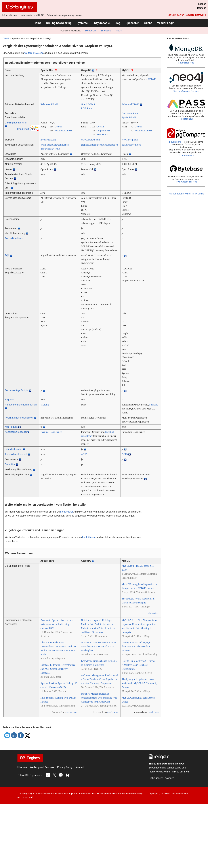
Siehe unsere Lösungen (161, 778)
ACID (84, 454)
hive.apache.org (48, 140)
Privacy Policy (65, 767)
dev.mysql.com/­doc (131, 145)
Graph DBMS (88, 104)
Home (38, 23)
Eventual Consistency (51, 432)
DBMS (6, 39)
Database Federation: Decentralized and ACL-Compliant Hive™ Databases (58, 669)
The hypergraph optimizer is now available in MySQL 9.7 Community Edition (140, 683)
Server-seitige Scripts (17, 390)
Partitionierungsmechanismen (21, 405)
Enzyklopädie (101, 23)
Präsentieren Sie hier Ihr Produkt (186, 194)
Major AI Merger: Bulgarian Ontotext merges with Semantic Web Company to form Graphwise (99, 698)
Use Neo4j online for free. (186, 91)
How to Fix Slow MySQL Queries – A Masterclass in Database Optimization (139, 665)
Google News (72, 712)
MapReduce (11, 427)
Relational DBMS (49, 104)
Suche (148, 23)
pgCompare (175, 142)
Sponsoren (132, 23)
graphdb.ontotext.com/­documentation (99, 145)
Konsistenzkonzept (15, 432)
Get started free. (186, 63)
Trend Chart (23, 129)
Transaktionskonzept (16, 454)
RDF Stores (102, 135)
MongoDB (90, 31)
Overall (58, 127)
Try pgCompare (186, 155)
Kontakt (80, 767)
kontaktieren (67, 512)
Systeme (82, 23)
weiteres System (34, 53)
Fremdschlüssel (13, 449)
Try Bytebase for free (186, 182)
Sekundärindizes (14, 238)
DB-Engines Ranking (59, 23)
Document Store (130, 113)
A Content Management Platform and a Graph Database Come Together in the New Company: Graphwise (99, 679)
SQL (7, 255)
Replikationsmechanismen (19, 418)
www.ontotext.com (90, 140)
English (202, 4)
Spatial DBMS (129, 117)
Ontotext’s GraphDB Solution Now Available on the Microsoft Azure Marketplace (98, 646)
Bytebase (106, 31)
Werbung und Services (42, 767)
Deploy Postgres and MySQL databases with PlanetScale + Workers (136, 646)
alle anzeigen (153, 613)
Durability (10, 464)
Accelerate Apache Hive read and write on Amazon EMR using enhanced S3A (57, 624)
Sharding (45, 405)
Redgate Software (195, 15)
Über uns (22, 767)
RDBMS (152, 79)
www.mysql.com (130, 140)
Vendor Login (166, 23)
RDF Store (86, 108)
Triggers (9, 400)
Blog (118, 23)
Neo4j (119, 31)
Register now (186, 119)
